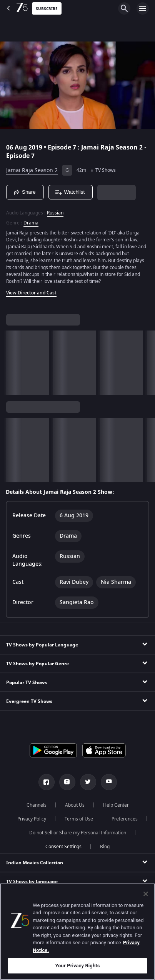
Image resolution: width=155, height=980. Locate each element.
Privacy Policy (32, 819)
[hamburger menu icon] (143, 8)
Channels (37, 805)
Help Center (116, 805)
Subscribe (47, 9)
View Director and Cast (31, 293)
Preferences (125, 819)
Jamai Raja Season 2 (32, 170)
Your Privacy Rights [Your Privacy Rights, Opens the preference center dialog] (77, 966)
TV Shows (106, 170)
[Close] (146, 894)
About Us (75, 805)
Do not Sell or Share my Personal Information (78, 833)
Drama (31, 223)
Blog (105, 847)
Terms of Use (79, 819)
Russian (55, 213)
